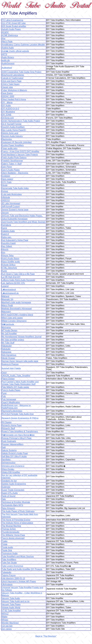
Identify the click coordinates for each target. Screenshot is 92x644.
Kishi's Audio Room (10, 259)
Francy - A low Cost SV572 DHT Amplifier (20, 151)
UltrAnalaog (7, 585)
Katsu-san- (7, 237)
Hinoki (4, 185)
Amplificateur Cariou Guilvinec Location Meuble (23, 45)
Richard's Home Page (12, 425)
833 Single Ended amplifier (14, 26)
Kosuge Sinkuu (9, 265)
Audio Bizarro (8, 57)
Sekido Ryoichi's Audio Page (15, 453)
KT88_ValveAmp (9, 268)
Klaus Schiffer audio (11, 262)
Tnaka (4, 541)
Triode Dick (7, 550)
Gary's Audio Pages (11, 170)
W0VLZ (5, 614)
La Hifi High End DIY (11, 277)
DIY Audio (6, 106)
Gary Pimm (7, 167)
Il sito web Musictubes (12, 194)
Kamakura (6, 225)
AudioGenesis (8, 63)
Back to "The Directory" (46, 636)
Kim (3, 252)
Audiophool (7, 68)
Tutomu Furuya (9, 575)
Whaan (5, 620)
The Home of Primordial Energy (16, 520)
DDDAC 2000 (8, 96)
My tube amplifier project (13, 340)
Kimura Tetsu (8, 255)
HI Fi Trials (7, 182)
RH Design (7, 422)
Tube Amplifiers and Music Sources (18, 556)
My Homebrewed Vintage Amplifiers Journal (22, 337)
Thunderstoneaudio (11, 532)
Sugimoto (6, 487)
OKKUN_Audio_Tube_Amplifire (16, 376)
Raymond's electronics (12, 411)
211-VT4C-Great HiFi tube (14, 23)
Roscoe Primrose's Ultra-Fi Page (17, 438)
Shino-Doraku (8, 469)
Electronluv (7, 139)
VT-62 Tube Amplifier (11, 611)
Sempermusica (9, 463)
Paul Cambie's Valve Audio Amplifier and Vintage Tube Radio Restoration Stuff (20, 383)
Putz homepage (9, 399)
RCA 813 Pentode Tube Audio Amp (18, 414)
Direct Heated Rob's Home (14, 99)
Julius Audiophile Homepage (15, 219)
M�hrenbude (8, 324)
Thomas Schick (9, 529)
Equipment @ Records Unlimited (17, 142)
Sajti (4, 447)
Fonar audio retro (10, 148)
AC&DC (5, 32)
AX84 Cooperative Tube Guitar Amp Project (21, 72)
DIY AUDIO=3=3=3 (10, 109)
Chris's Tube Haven (11, 84)
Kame (4, 228)
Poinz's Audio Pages (11, 390)
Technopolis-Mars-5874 (12, 505)
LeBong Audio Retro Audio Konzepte (18, 280)
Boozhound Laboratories (13, 75)
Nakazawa (6, 352)
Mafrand (5, 296)
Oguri (4, 373)
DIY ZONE (6, 115)
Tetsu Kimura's (8, 508)
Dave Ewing (7, 93)
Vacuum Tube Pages (11, 604)
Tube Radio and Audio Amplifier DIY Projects (22, 569)
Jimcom (5, 213)
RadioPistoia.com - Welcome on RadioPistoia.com (16, 407)
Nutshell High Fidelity (11, 368)
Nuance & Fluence (10, 364)
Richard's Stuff (8, 428)
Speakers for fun (9, 481)
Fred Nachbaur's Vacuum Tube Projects (20, 154)
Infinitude (6, 197)
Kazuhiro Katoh (9, 243)
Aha (3, 38)
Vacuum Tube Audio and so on (16, 601)
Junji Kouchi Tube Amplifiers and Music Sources (24, 222)
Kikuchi (5, 249)
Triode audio (7, 547)
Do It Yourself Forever (12, 124)
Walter (5, 617)
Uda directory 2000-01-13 (13, 578)
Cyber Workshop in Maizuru (14, 90)
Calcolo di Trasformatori (13, 78)
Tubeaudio (6, 572)
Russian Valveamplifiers (13, 444)
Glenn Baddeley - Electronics (15, 173)
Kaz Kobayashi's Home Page (15, 240)
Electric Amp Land (10, 133)
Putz (4, 396)
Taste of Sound (9, 496)
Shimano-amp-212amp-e (13, 466)
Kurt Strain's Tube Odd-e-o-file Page (18, 274)
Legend (5, 286)
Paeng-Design (8, 379)
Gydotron (6, 176)
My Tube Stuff (8, 343)
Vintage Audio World (11, 607)
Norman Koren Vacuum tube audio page (20, 361)
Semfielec (6, 460)
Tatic (4, 499)
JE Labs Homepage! (11, 203)
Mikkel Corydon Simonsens (14, 321)
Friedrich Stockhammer (12, 161)
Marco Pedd (7, 305)
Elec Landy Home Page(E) (14, 130)
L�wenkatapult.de (10, 293)
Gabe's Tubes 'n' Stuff (12, 164)
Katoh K (5, 234)
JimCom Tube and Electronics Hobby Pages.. (22, 216)
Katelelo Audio (8, 231)
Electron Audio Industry (12, 136)
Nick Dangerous (9, 355)
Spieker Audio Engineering (14, 484)
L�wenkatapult (9, 290)
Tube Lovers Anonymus (12, 566)
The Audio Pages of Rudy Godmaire (18, 511)
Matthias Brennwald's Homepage (17, 309)
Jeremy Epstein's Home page (15, 210)
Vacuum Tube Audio (11, 598)
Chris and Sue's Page (12, 81)
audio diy (6, 60)
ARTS (4, 54)
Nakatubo (6, 349)
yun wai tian (7, 626)
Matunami (6, 312)
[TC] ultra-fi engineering (12, 20)
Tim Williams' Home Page (13, 535)
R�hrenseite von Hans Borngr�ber (18, 435)
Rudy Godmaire (9, 441)
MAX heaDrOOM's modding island (17, 315)
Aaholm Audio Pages (11, 29)
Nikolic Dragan (8, 358)
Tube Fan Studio (9, 563)
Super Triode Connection (13, 490)
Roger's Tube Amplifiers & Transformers (20, 431)
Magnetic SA (8, 299)
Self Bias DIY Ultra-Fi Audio (14, 456)
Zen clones (7, 629)
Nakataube (7, 346)
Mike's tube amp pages (12, 318)
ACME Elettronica (10, 35)
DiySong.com (8, 118)
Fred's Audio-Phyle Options (14, 158)
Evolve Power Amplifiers (13, 145)
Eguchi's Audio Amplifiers (13, 127)
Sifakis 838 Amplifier (11, 472)
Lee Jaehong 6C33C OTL (13, 283)
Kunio (4, 271)
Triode (5, 544)
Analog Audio (8, 48)
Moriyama (6, 327)
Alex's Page (7, 42)
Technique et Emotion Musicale (16, 502)
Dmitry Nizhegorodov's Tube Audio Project (21, 121)
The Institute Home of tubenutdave (17, 523)
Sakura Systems (9, 450)
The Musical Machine (11, 526)
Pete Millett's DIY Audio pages (15, 387)
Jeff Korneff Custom (11, 207)
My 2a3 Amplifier (9, 334)
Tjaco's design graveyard (13, 538)
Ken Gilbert (7, 246)
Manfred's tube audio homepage (16, 302)
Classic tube (7, 87)
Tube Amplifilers (9, 560)
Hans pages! (7, 179)
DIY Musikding (8, 112)
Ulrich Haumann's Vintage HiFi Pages (19, 581)
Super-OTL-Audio (10, 493)
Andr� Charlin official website (15, 51)
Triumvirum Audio (10, 553)
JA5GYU (6, 200)
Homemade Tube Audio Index (15, 188)
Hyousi (5, 191)
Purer (4, 393)
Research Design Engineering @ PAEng (20, 418)
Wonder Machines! (10, 623)
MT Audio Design (9, 330)
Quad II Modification (11, 402)
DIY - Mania (7, 102)
